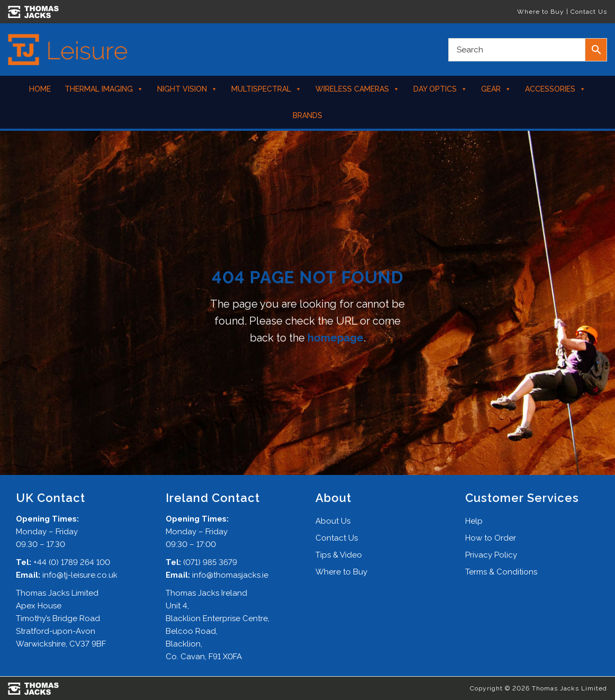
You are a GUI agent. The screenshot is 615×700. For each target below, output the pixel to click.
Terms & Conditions (501, 572)
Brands (307, 115)
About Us (333, 521)
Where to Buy (541, 12)
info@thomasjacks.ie (230, 575)
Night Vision (187, 89)
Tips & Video (339, 555)
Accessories (555, 89)
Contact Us (589, 12)
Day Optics (440, 89)
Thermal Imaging (104, 89)
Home (40, 89)
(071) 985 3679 (210, 562)
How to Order (491, 538)
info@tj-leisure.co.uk (80, 575)
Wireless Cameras (358, 89)
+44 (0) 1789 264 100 (72, 562)
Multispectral (266, 89)
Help (474, 521)
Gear (496, 89)
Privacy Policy (491, 555)
